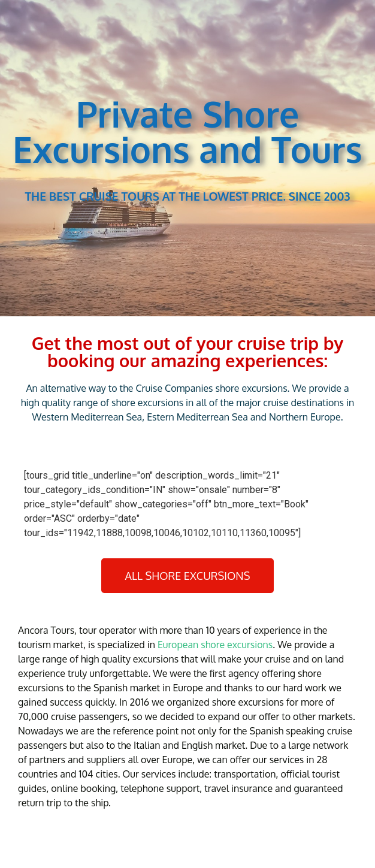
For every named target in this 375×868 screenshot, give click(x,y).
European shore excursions (215, 645)
